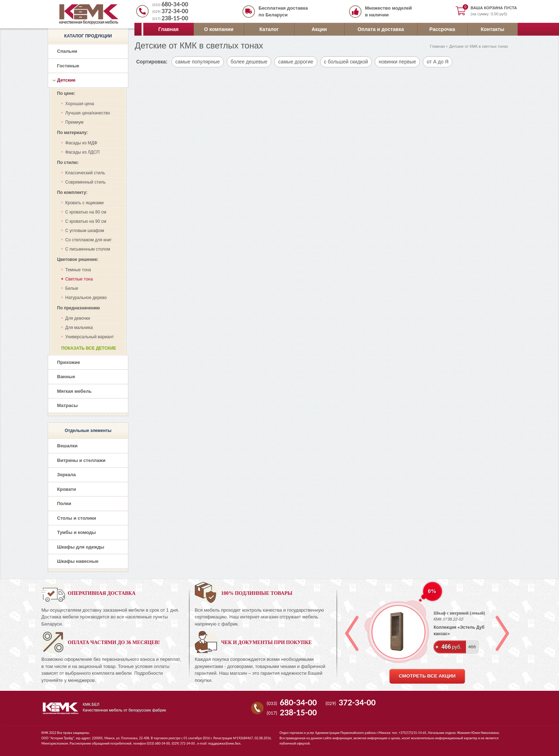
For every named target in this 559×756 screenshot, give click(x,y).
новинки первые (397, 62)
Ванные (66, 377)
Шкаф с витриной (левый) (459, 613)
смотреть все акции (427, 676)
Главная (168, 29)
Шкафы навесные (78, 561)
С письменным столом (88, 249)
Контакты (492, 29)
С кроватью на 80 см (86, 212)
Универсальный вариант (89, 337)
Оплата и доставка (381, 29)
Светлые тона (79, 279)
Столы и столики (77, 518)
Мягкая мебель (74, 391)
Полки (64, 503)
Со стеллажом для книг (88, 240)
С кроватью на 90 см (86, 221)
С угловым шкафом (85, 231)
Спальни (67, 51)
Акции (319, 29)
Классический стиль (85, 173)
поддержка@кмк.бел (224, 743)
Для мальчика (79, 328)
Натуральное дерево (86, 298)
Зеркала (66, 475)
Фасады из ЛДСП (82, 152)
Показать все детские (89, 348)
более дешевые (249, 62)
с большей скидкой (346, 62)
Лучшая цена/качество (88, 113)
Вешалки (67, 446)
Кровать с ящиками (84, 203)
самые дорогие (296, 62)
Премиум (74, 122)
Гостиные (68, 66)
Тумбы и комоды (76, 532)
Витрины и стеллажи (81, 460)
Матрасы (67, 405)
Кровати (66, 489)
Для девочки (78, 318)
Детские (66, 80)
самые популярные (198, 62)
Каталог (269, 29)
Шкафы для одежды (81, 547)
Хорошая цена (80, 104)
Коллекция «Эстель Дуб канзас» (459, 631)
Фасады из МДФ (81, 143)
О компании (219, 29)
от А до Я (438, 62)
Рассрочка (442, 29)
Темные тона (78, 270)
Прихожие (68, 362)
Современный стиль (85, 182)
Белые (72, 288)
